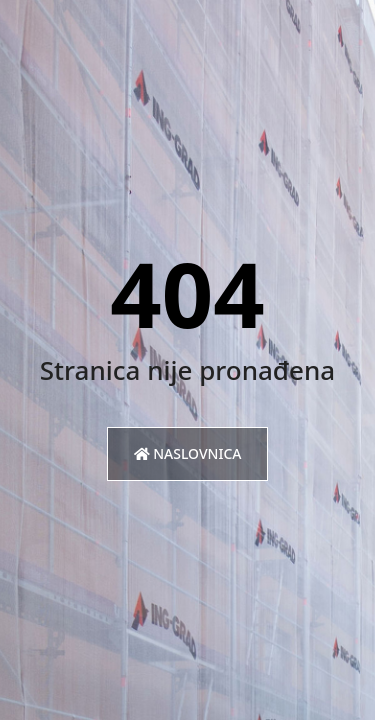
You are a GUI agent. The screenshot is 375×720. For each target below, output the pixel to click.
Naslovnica (188, 453)
